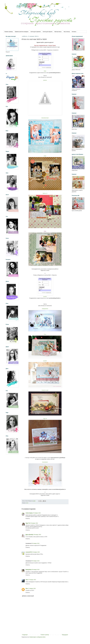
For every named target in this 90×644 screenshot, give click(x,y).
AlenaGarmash (45, 118)
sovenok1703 (29, 552)
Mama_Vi (45, 193)
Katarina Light (45, 390)
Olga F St (28, 523)
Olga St (45, 419)
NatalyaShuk (45, 309)
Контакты (74, 32)
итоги (27, 503)
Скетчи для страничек (36, 32)
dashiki (45, 297)
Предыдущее (65, 635)
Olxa (45, 334)
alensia (45, 80)
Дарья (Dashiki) (29, 535)
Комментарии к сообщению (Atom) (37, 637)
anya (45, 156)
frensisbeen (45, 462)
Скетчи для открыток (48, 32)
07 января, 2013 (32, 580)
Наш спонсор (67, 32)
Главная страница (9, 32)
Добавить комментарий (28, 596)
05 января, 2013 (37, 513)
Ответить (28, 519)
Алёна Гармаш (29, 513)
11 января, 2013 (32, 588)
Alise (45, 71)
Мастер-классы (58, 32)
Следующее (25, 635)
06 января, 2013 (37, 535)
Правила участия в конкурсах (22, 32)
